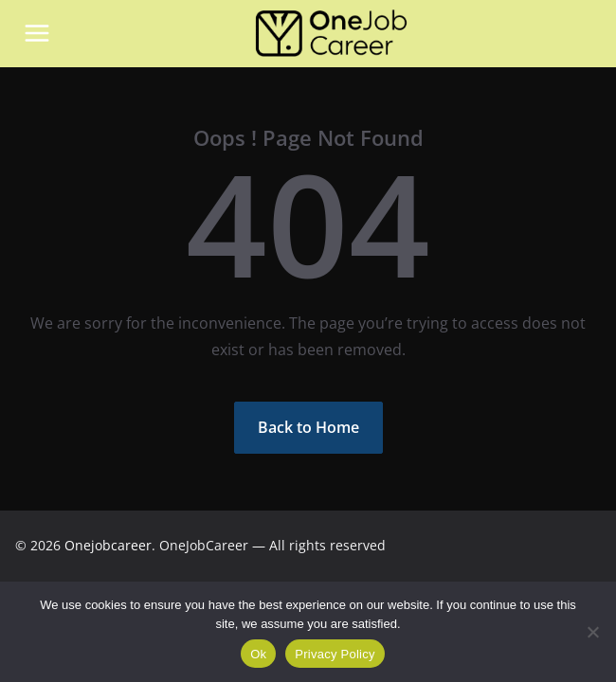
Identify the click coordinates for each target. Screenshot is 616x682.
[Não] (592, 632)
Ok (258, 654)
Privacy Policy (335, 654)
